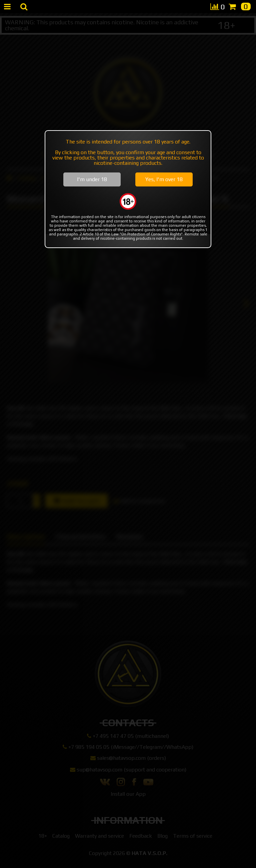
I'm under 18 (92, 179)
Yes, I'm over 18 (164, 179)
